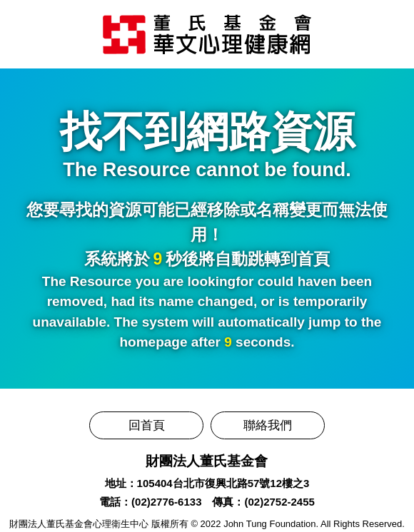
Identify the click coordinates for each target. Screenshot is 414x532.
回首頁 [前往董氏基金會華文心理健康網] (147, 425)
